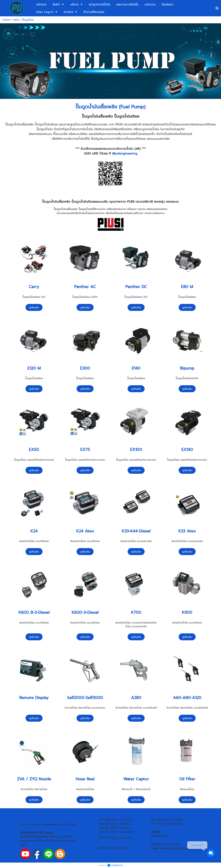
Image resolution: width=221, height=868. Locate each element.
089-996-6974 (109, 820)
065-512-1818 (160, 836)
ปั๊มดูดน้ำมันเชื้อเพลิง (96, 107)
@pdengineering (125, 153)
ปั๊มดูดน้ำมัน (42, 837)
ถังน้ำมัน (68, 837)
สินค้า (16, 20)
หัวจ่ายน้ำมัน (27, 837)
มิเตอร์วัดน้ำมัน (49, 841)
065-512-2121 (107, 824)
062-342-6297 (160, 820)
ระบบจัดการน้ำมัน (30, 841)
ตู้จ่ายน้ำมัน (56, 837)
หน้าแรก (6, 20)
